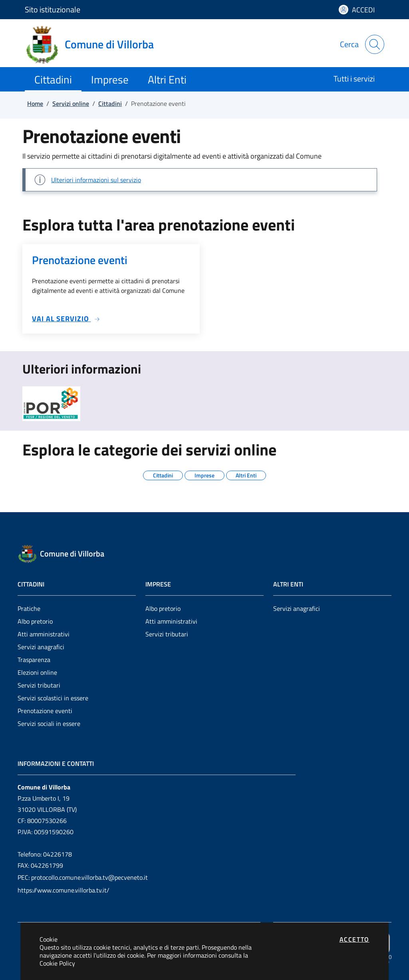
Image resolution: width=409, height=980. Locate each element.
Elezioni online (37, 672)
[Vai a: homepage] (94, 44)
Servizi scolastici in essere (53, 698)
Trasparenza (34, 660)
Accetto (354, 939)
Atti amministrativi (44, 634)
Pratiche (29, 608)
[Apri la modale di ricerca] (375, 44)
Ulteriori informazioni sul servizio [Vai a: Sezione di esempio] (96, 180)
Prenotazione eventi (45, 711)
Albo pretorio (35, 621)
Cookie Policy (57, 963)
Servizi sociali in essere (49, 724)
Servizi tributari (39, 685)
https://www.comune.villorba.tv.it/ (64, 890)
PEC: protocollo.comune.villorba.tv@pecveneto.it (83, 877)
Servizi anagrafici (41, 647)
